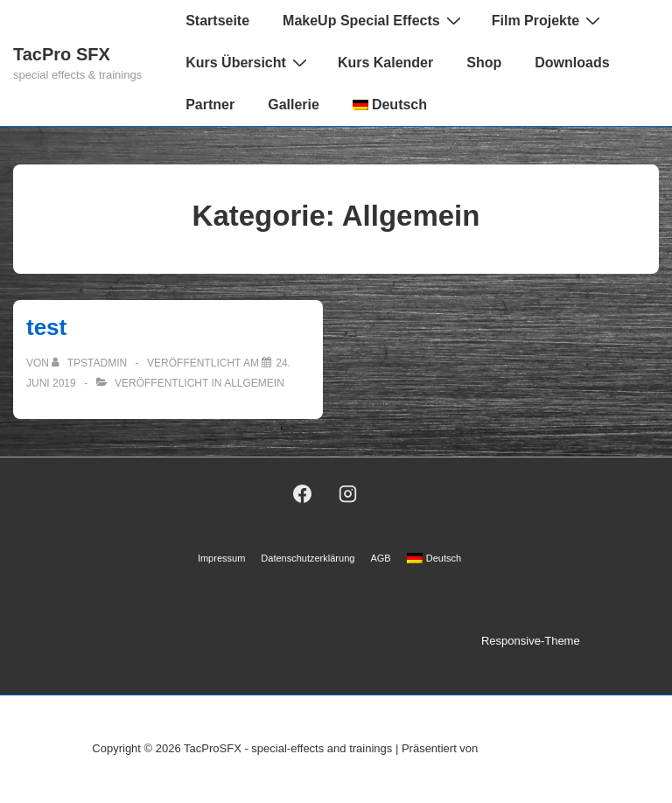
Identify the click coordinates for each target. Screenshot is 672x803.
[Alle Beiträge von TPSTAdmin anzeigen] (91, 363)
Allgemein (254, 383)
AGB (380, 558)
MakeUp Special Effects (374, 20)
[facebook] (302, 493)
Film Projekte (548, 20)
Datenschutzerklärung (308, 558)
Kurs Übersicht (248, 62)
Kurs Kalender (385, 63)
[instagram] (348, 493)
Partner (210, 105)
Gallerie (294, 105)
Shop (484, 63)
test (46, 327)
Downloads (572, 63)
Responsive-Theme (531, 641)
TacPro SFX (62, 54)
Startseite (217, 21)
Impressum (221, 558)
